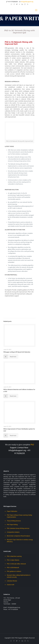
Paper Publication (12, 511)
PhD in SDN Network (13, 568)
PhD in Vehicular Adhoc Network (16, 564)
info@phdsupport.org (27, 2)
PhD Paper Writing (12, 525)
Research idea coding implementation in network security (19, 576)
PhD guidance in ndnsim (14, 571)
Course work (11, 585)
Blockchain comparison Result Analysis (18, 536)
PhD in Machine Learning (14, 556)
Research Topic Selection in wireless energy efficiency (20, 541)
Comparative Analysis (13, 532)
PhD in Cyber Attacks (13, 560)
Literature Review (12, 581)
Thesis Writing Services (14, 521)
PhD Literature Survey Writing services (18, 528)
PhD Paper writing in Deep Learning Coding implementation (19, 516)
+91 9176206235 (13, 2)
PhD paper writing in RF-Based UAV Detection (17, 352)
